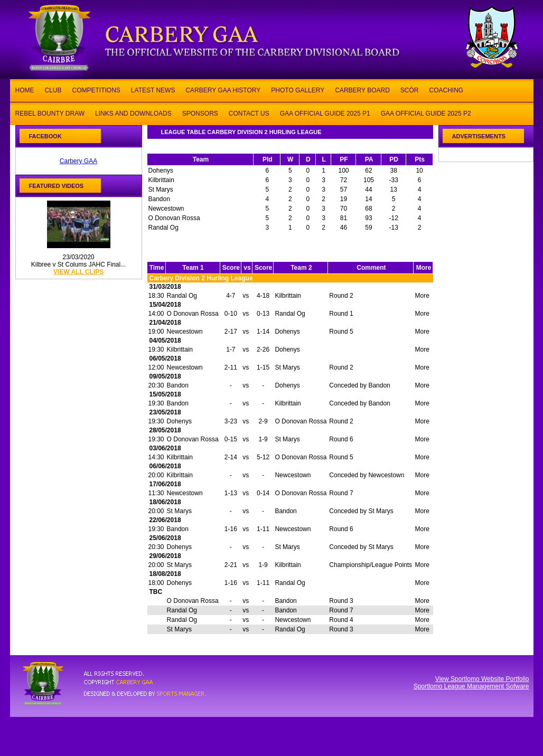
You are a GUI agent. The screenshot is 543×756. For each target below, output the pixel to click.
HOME (25, 89)
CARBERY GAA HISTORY (223, 89)
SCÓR (410, 89)
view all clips (78, 272)
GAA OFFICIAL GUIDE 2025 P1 (325, 113)
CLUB (53, 89)
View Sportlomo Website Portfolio (482, 679)
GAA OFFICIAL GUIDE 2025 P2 (426, 113)
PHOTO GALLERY (298, 89)
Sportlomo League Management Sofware (471, 686)
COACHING (446, 89)
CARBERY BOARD (362, 89)
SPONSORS (200, 113)
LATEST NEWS (153, 89)
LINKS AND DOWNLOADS (133, 113)
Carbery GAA (78, 161)
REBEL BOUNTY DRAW (50, 113)
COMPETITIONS (96, 89)
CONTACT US (249, 113)
